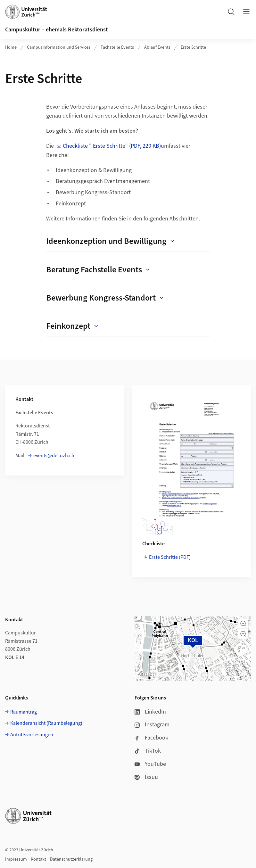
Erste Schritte (193, 47)
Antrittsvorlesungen (32, 735)
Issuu (146, 777)
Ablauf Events (157, 47)
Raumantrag (24, 712)
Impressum (16, 859)
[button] (243, 624)
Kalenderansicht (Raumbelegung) (46, 723)
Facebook (151, 738)
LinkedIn (150, 712)
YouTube (150, 764)
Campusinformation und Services (59, 47)
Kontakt (38, 859)
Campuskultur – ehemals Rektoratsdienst (57, 30)
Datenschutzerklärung (71, 859)
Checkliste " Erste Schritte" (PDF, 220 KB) (112, 146)
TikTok (148, 751)
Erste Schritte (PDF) (170, 557)
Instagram (152, 725)
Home (11, 47)
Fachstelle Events (117, 47)
